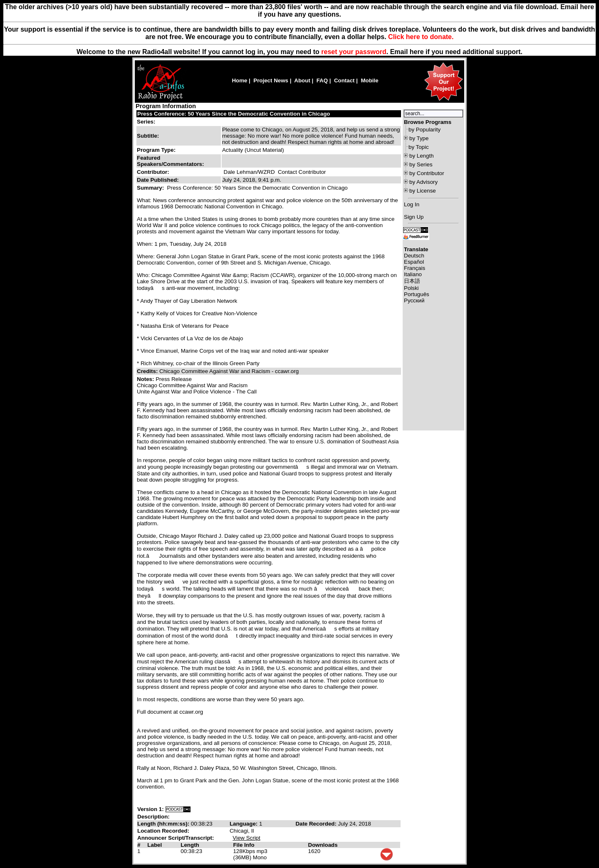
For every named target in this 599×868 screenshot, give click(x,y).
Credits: (148, 371)
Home (239, 80)
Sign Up (414, 217)
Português (417, 294)
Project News (271, 80)
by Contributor (427, 173)
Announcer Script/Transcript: (176, 838)
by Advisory (423, 182)
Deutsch (414, 256)
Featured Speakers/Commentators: (170, 161)
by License (423, 191)
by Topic (419, 147)
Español (414, 262)
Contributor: (153, 172)
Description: (153, 817)
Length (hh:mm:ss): (164, 824)
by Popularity (424, 130)
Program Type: (156, 150)
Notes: (146, 379)
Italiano (413, 274)
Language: (244, 824)
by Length (422, 156)
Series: (146, 122)
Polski (411, 288)
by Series (421, 164)
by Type (419, 138)
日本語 (412, 281)
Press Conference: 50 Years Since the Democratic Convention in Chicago (234, 114)
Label (155, 845)
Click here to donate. (421, 37)
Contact (344, 80)
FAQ (322, 80)
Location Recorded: (163, 831)
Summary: (151, 188)
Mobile (369, 80)
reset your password (354, 52)
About (302, 80)
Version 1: (151, 809)
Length (190, 845)
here (417, 52)
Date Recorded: (317, 824)
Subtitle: (148, 136)
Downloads (323, 845)
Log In (412, 204)
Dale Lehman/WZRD (249, 172)
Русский (414, 300)
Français (415, 268)
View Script (246, 838)
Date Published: (158, 180)
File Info (244, 845)
